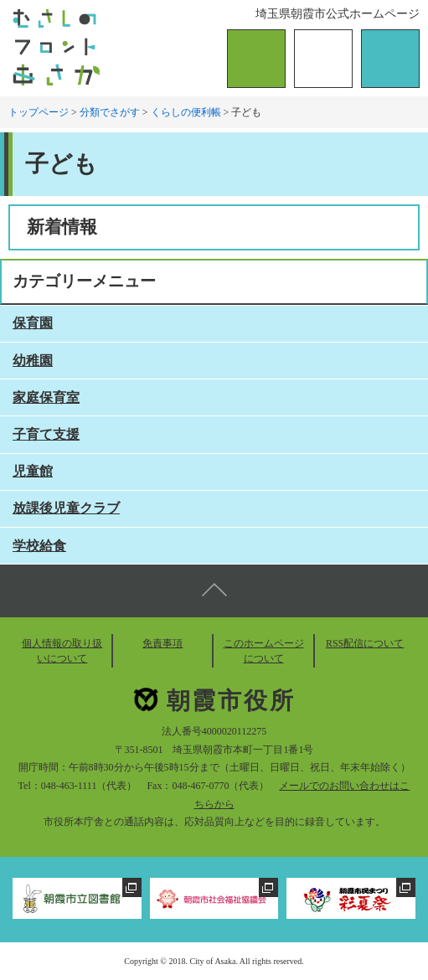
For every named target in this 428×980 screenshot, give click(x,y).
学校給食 (39, 546)
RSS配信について (365, 643)
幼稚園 (33, 361)
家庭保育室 (46, 397)
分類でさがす (110, 112)
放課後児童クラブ (66, 508)
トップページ (39, 112)
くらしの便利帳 (186, 112)
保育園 (33, 323)
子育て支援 (46, 434)
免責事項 (162, 643)
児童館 (33, 471)
